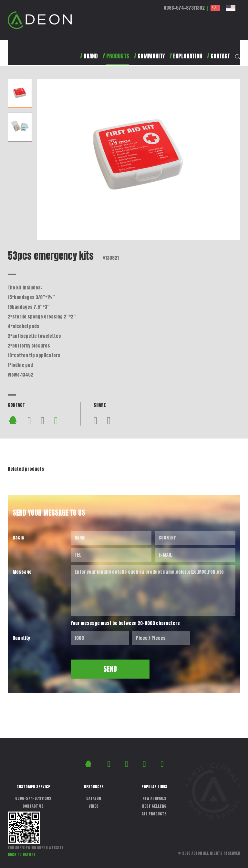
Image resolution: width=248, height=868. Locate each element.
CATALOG (94, 798)
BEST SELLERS (154, 806)
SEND (110, 669)
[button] (114, 59)
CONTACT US (33, 806)
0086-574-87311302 (184, 8)
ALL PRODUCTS (154, 814)
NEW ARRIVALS (154, 798)
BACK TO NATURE (22, 854)
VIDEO (94, 806)
